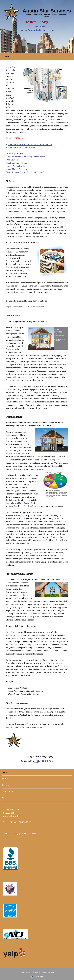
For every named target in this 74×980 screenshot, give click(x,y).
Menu (7, 56)
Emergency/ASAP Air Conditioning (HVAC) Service (30, 144)
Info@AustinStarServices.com (37, 30)
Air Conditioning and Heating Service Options (26, 157)
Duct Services (12, 160)
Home (5, 772)
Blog (4, 798)
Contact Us (7, 792)
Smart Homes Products (17, 169)
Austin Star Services (33, 973)
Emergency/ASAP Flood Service (22, 147)
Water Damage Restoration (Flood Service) (25, 172)
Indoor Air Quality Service (18, 166)
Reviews (6, 785)
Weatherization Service (17, 163)
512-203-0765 (37, 26)
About (5, 779)
